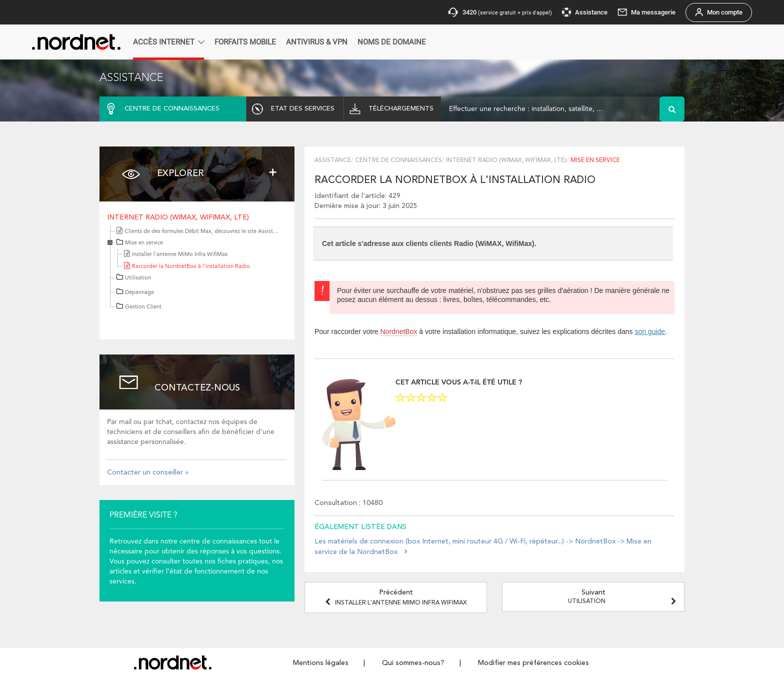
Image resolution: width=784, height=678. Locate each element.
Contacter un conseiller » (148, 472)
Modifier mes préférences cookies (533, 663)
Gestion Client (143, 307)
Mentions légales (321, 663)
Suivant (623, 597)
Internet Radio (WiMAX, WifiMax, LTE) (178, 217)
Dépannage (139, 293)
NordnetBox (399, 331)
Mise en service (144, 243)
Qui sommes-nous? (413, 663)
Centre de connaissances (398, 160)
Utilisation (138, 278)
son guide (650, 331)
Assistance (333, 160)
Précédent (396, 597)
